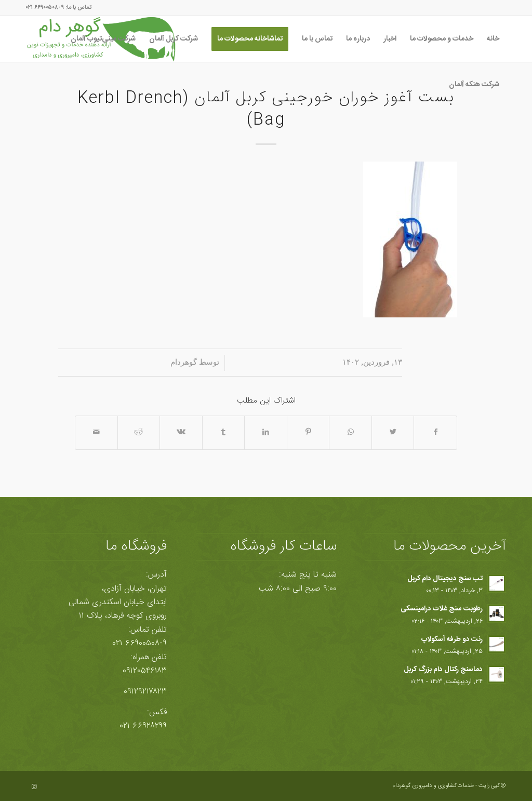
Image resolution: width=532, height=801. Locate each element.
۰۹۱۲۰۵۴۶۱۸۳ (145, 671)
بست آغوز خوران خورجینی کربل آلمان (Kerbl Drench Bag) (266, 109)
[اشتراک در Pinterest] (308, 432)
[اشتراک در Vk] (181, 432)
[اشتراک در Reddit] (139, 432)
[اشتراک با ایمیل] (96, 432)
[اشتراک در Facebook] (435, 432)
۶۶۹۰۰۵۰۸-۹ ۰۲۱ (140, 643)
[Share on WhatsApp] (350, 432)
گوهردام (184, 362)
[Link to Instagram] (34, 787)
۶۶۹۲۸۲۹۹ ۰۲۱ (143, 726)
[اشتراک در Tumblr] (224, 432)
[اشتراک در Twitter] (393, 432)
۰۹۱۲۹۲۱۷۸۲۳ (145, 692)
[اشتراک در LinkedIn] (266, 432)
